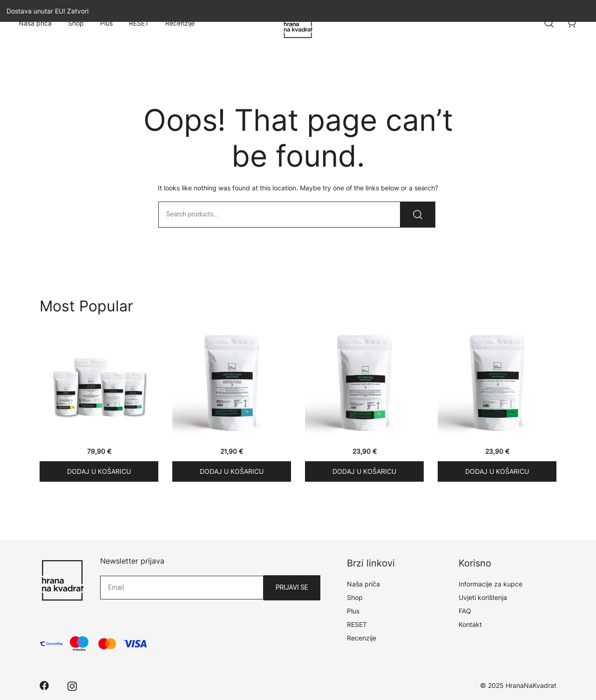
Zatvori (78, 11)
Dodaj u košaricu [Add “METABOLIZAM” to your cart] (232, 471)
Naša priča (35, 23)
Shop (76, 23)
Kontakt (470, 624)
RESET (139, 23)
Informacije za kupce (491, 584)
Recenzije (180, 23)
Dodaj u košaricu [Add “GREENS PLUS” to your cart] (497, 471)
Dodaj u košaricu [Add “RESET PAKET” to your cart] (99, 471)
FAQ (465, 611)
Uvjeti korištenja (483, 597)
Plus (106, 23)
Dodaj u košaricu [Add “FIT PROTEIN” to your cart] (364, 471)
